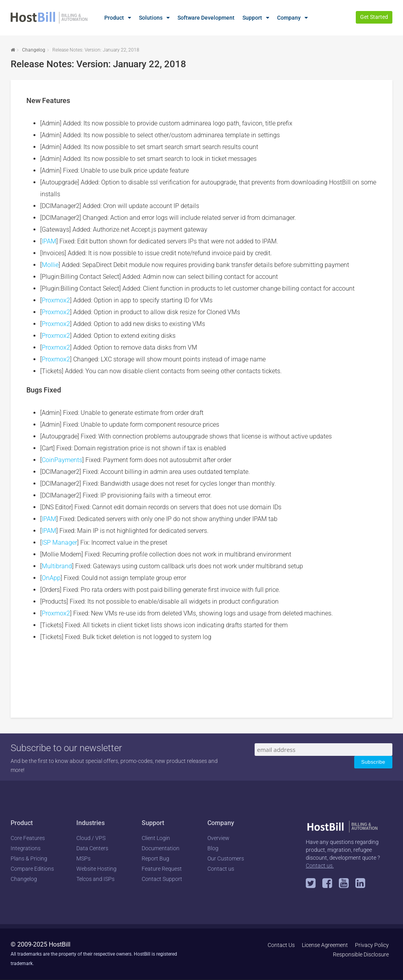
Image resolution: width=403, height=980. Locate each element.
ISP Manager (59, 542)
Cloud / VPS (91, 838)
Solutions (151, 18)
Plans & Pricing (29, 858)
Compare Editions (32, 869)
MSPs (83, 858)
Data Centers (92, 848)
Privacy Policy (372, 945)
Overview (218, 838)
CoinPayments (62, 460)
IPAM (49, 241)
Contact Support (162, 879)
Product (114, 18)
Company (289, 18)
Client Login (156, 838)
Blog (213, 848)
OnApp (51, 578)
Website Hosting (96, 869)
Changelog (34, 50)
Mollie (50, 265)
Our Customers (226, 858)
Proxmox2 (56, 300)
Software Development (206, 18)
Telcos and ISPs (95, 879)
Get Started (374, 17)
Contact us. (320, 866)
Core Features (28, 838)
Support (252, 18)
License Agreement (325, 945)
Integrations (26, 848)
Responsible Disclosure (361, 954)
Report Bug (155, 858)
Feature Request (162, 869)
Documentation (161, 848)
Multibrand (57, 566)
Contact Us (281, 945)
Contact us (221, 869)
